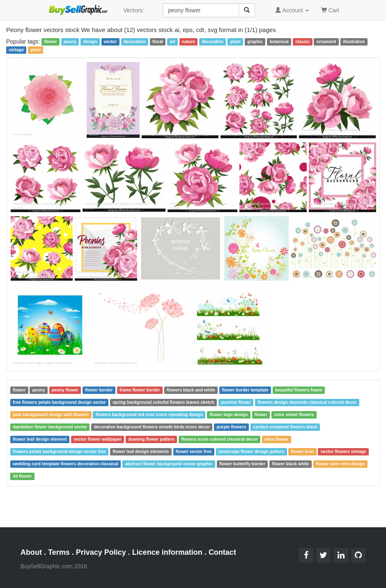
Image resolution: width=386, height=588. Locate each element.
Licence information (167, 552)
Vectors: (134, 10)
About (31, 552)
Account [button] (292, 10)
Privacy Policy (101, 552)
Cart (330, 10)
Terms (59, 552)
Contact (222, 552)
